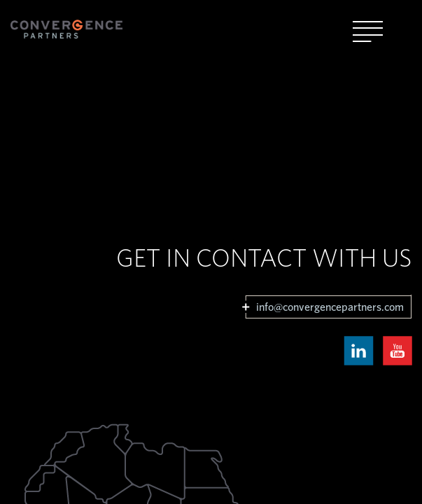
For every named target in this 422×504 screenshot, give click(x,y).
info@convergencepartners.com (330, 307)
